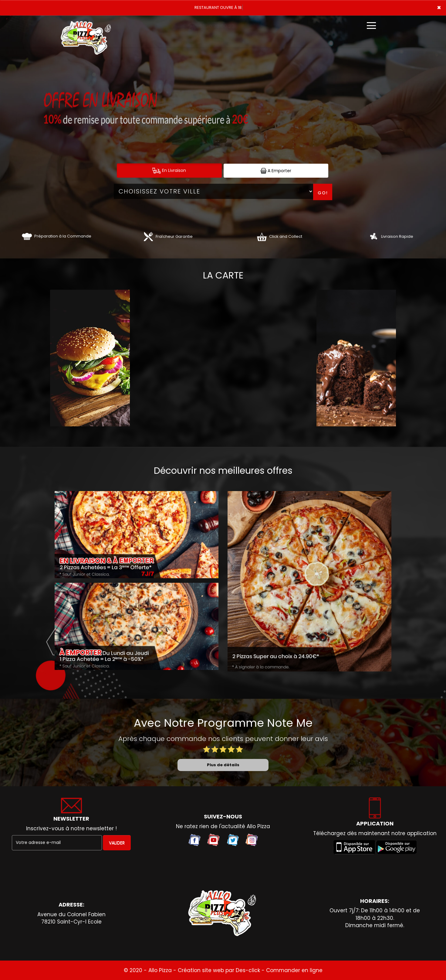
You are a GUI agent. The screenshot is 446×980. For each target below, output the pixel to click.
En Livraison (169, 171)
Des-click (248, 970)
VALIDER (117, 843)
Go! (323, 193)
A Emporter (276, 171)
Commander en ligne (294, 970)
